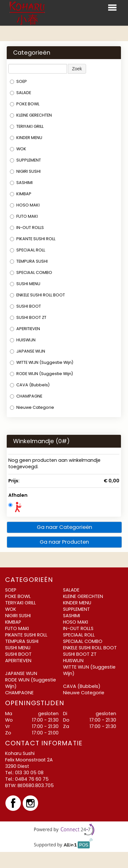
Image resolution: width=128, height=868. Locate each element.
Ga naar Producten (64, 542)
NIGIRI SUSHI (25, 171)
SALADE (20, 93)
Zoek (77, 69)
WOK (18, 149)
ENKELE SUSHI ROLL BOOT (37, 295)
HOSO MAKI (25, 205)
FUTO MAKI (24, 216)
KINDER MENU (26, 138)
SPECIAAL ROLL (28, 250)
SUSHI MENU (25, 284)
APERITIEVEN (25, 329)
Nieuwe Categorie (32, 407)
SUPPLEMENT (25, 160)
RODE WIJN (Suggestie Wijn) (41, 374)
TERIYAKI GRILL (27, 126)
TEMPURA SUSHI (29, 261)
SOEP (18, 81)
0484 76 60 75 (32, 779)
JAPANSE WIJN (28, 351)
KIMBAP (21, 194)
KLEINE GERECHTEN (31, 115)
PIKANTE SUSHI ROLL (33, 239)
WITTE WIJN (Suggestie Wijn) (42, 362)
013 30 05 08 (29, 773)
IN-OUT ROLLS (27, 228)
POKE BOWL (25, 104)
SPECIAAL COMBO (31, 272)
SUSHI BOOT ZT (28, 317)
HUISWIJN (23, 340)
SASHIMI (21, 183)
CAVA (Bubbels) (30, 385)
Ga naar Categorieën (64, 527)
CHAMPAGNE (26, 396)
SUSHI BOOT (25, 306)
